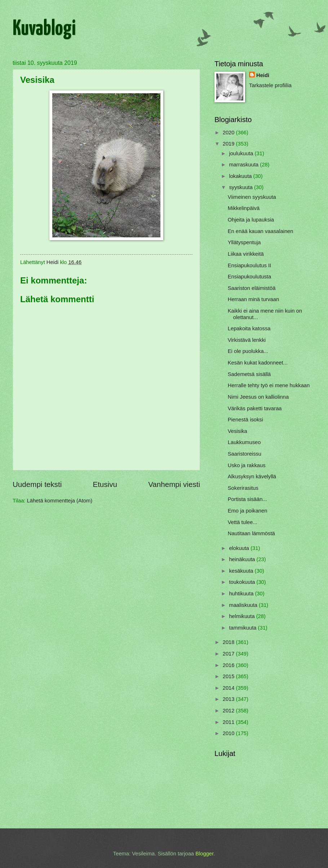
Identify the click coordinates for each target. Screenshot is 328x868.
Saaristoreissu (245, 454)
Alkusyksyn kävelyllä (252, 476)
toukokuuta (243, 582)
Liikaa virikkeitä (246, 254)
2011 (229, 722)
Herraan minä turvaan (253, 299)
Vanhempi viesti (174, 484)
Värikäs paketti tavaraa (255, 408)
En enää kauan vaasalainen (261, 231)
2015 (229, 676)
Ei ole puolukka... (248, 351)
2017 (229, 654)
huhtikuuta (242, 594)
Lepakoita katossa (249, 328)
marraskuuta (244, 165)
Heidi (263, 75)
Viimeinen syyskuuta (252, 197)
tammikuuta (243, 628)
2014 (229, 688)
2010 (229, 733)
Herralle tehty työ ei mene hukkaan (269, 385)
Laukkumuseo (244, 442)
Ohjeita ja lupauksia (251, 220)
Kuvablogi (44, 29)
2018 (229, 642)
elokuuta (240, 548)
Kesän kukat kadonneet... (258, 363)
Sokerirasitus (243, 488)
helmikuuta (242, 616)
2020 (229, 133)
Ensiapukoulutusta (249, 277)
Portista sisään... (247, 499)
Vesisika (238, 431)
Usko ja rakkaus (247, 465)
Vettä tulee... (243, 522)
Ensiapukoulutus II (249, 265)
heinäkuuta (243, 559)
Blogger (204, 854)
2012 (229, 711)
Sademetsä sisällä (249, 374)
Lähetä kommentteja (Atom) (60, 501)
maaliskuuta (244, 605)
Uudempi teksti (37, 484)
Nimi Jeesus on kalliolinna (258, 397)
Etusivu (105, 484)
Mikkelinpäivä (244, 208)
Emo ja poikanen (248, 511)
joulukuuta (242, 153)
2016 (229, 665)
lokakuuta (241, 176)
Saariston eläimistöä (252, 288)
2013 (229, 699)
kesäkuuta (242, 571)
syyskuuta (241, 187)
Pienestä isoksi (245, 420)
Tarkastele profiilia (270, 85)
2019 (229, 144)
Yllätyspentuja (244, 242)
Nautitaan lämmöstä (251, 533)
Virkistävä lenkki (247, 340)
